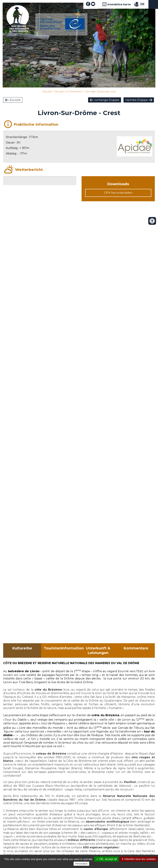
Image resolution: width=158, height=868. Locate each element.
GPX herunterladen (118, 193)
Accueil (47, 92)
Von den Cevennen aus (101, 92)
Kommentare (136, 648)
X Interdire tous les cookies (139, 859)
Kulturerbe (22, 648)
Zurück (15, 100)
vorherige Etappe (107, 100)
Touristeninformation (61, 648)
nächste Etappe (137, 100)
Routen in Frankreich (69, 92)
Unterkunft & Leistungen (98, 650)
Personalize (81, 864)
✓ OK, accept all (106, 859)
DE (142, 4)
